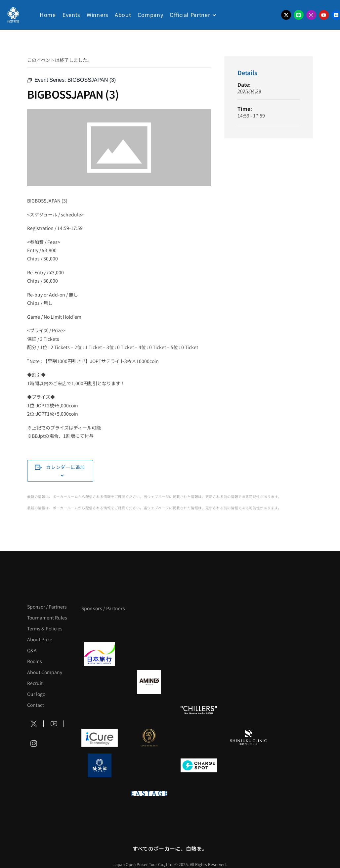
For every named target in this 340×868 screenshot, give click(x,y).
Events (71, 15)
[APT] (100, 626)
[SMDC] (248, 765)
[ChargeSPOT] (199, 765)
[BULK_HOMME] (248, 710)
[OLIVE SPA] (199, 738)
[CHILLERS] (199, 710)
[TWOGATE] (199, 654)
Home (48, 15)
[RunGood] (149, 710)
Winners (97, 15)
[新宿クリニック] (248, 738)
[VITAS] (149, 682)
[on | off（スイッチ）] (100, 793)
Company (150, 15)
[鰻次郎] (100, 765)
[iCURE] (100, 738)
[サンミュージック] (199, 626)
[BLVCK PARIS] (149, 626)
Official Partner (190, 15)
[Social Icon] (34, 724)
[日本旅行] (100, 654)
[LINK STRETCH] (149, 738)
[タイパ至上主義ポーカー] (248, 626)
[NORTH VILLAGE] (149, 765)
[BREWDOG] (248, 654)
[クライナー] (199, 682)
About (123, 15)
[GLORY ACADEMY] (149, 654)
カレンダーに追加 (65, 467)
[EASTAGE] (149, 793)
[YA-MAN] (248, 682)
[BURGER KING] (100, 682)
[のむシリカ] (100, 710)
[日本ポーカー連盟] (199, 793)
